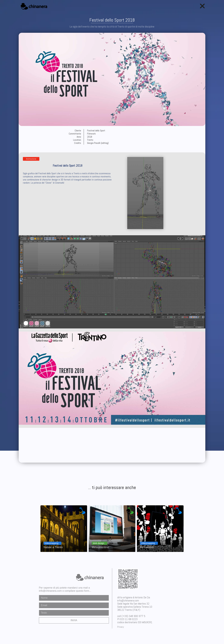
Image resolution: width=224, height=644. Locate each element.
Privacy (121, 627)
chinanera (122, 591)
